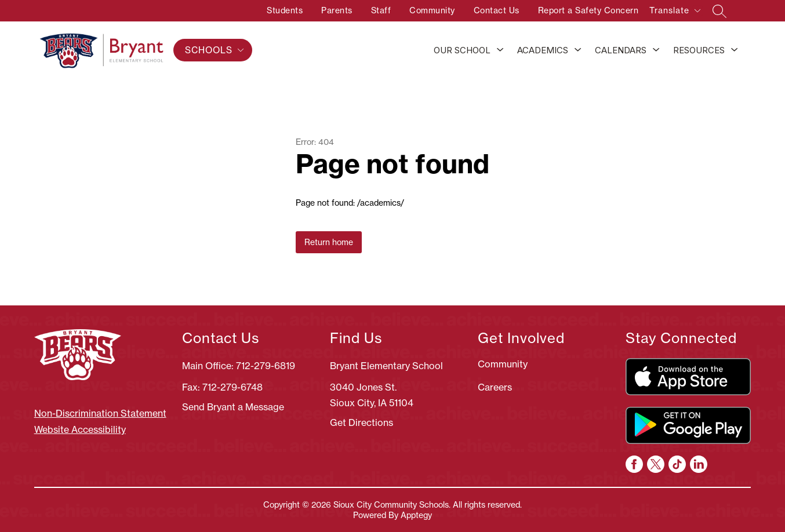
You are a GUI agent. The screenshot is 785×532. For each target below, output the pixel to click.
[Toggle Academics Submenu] (578, 50)
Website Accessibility (80, 429)
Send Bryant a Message (233, 407)
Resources (699, 50)
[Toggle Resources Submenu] (735, 50)
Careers (495, 387)
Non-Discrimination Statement (100, 413)
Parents (337, 10)
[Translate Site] (675, 12)
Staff (381, 10)
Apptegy (416, 515)
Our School (462, 50)
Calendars (621, 50)
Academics (543, 50)
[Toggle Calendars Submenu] (656, 50)
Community (432, 10)
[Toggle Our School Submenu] (500, 50)
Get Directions (361, 422)
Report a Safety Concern (588, 10)
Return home (329, 242)
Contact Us (497, 10)
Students (285, 10)
